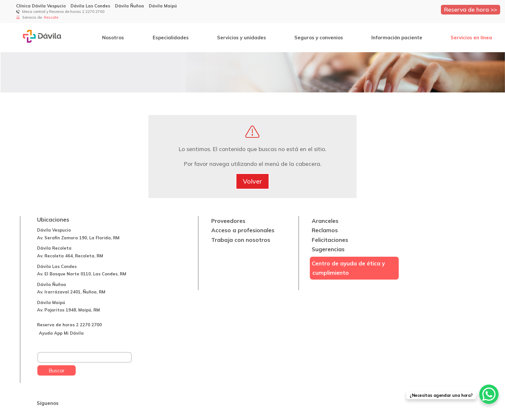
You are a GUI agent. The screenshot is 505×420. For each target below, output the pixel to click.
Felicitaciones (330, 240)
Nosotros (113, 38)
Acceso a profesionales (243, 230)
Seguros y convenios (319, 38)
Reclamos (325, 230)
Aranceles (325, 221)
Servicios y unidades (242, 38)
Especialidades (171, 38)
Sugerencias (328, 249)
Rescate (52, 17)
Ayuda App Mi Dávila (61, 333)
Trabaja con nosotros (241, 240)
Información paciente (397, 38)
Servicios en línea (471, 38)
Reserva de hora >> (471, 9)
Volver (252, 181)
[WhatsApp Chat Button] (489, 394)
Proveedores (228, 221)
